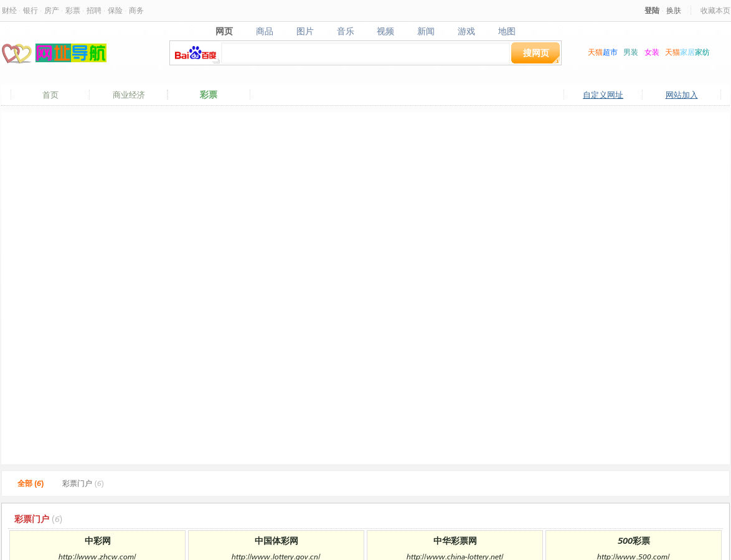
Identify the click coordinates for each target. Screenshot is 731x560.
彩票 (73, 10)
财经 (9, 10)
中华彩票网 (455, 540)
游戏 (467, 31)
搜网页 (536, 53)
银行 (31, 10)
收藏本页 (715, 10)
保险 (115, 10)
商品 (264, 31)
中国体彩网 (276, 540)
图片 (305, 31)
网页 (224, 31)
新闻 (426, 31)
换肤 (674, 10)
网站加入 (682, 95)
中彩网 (98, 540)
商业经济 (129, 95)
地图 (507, 31)
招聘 (94, 10)
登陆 (652, 10)
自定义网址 (603, 95)
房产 (52, 10)
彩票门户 (83, 483)
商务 (136, 10)
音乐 (345, 31)
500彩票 (634, 540)
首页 (50, 95)
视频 (386, 31)
